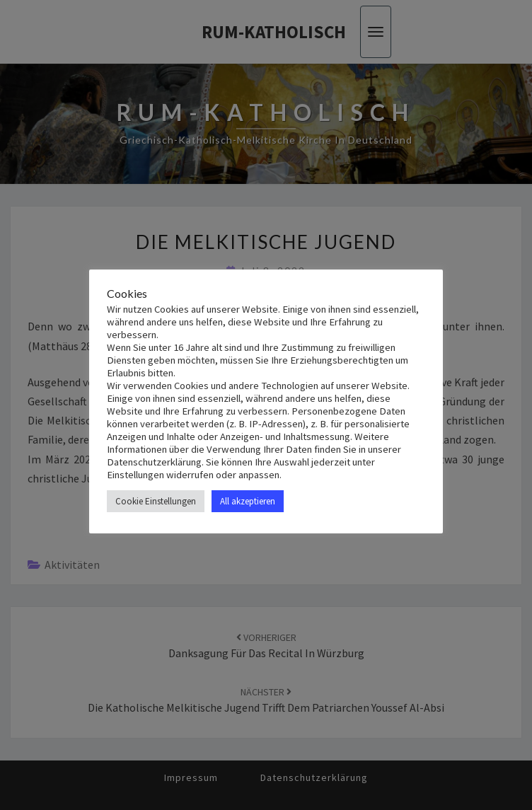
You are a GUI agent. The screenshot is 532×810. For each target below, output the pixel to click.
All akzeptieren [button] (248, 501)
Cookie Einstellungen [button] (156, 501)
